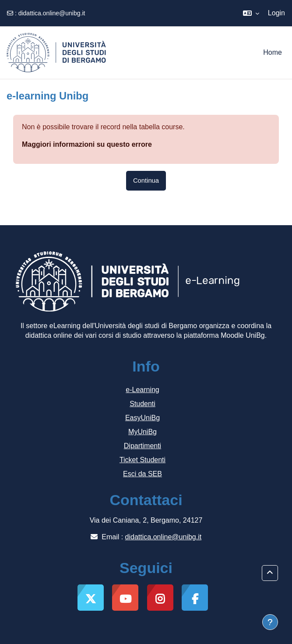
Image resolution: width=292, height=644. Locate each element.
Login (276, 13)
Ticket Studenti (142, 460)
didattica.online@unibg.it (52, 13)
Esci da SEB (142, 474)
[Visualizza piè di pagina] (270, 622)
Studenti (142, 404)
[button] (251, 13)
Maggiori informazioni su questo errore (87, 144)
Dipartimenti (142, 446)
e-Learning (142, 390)
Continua (146, 180)
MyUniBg (142, 432)
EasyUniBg (142, 418)
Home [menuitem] (273, 52)
